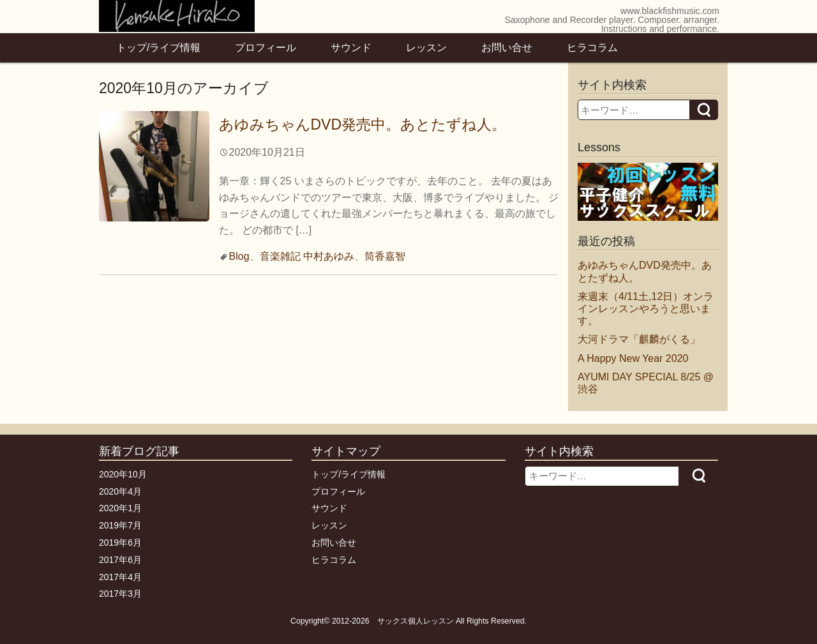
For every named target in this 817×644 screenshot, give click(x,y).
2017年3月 (120, 594)
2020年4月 (120, 491)
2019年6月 (120, 543)
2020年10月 (123, 474)
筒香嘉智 (385, 256)
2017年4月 (120, 577)
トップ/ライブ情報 (158, 48)
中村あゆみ (329, 256)
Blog (239, 256)
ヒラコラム (592, 48)
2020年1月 (120, 508)
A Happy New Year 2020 (633, 358)
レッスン (426, 48)
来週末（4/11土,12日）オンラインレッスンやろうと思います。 (646, 309)
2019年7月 (120, 525)
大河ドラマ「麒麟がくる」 (639, 339)
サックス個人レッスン (416, 621)
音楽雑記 (280, 256)
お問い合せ (507, 48)
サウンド (351, 48)
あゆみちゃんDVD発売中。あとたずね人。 (363, 124)
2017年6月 (120, 560)
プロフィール (266, 48)
